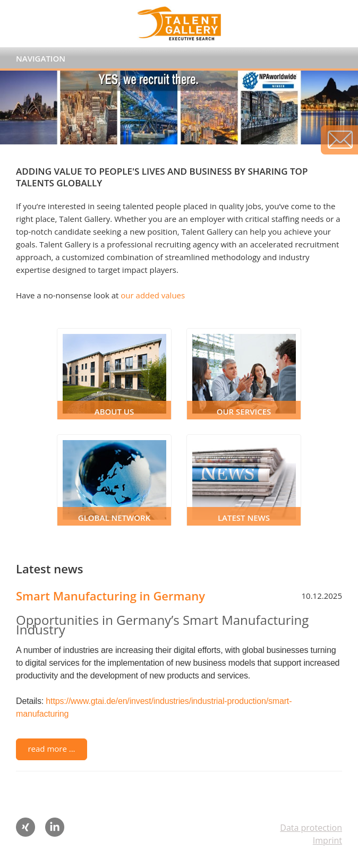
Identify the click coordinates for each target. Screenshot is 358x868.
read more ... (51, 749)
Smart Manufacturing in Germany (110, 596)
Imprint (327, 840)
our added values (153, 295)
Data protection (311, 828)
